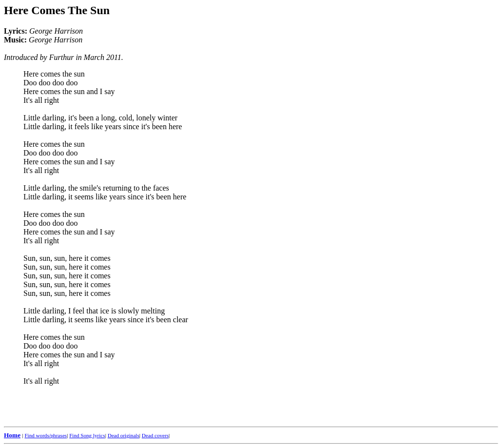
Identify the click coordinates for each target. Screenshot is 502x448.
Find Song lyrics (87, 435)
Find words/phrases (46, 435)
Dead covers (155, 435)
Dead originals (124, 435)
